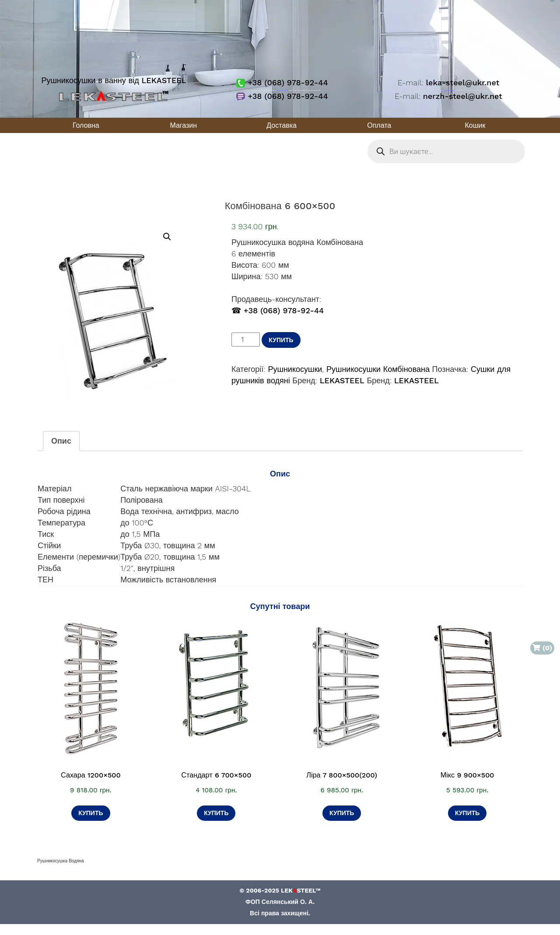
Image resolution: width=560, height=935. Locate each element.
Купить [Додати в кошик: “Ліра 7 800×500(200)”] (342, 813)
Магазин (183, 125)
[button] (167, 237)
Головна (86, 125)
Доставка (282, 125)
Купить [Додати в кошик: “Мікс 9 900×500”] (467, 813)
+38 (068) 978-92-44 (282, 82)
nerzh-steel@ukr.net (463, 96)
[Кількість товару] (246, 340)
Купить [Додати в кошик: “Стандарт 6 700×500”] (216, 813)
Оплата (379, 125)
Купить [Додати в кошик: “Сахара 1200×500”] (91, 813)
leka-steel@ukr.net (462, 82)
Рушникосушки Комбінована (378, 369)
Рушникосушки (295, 369)
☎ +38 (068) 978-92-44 (278, 310)
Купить (281, 340)
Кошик (475, 125)
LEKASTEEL (342, 380)
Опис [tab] (61, 441)
